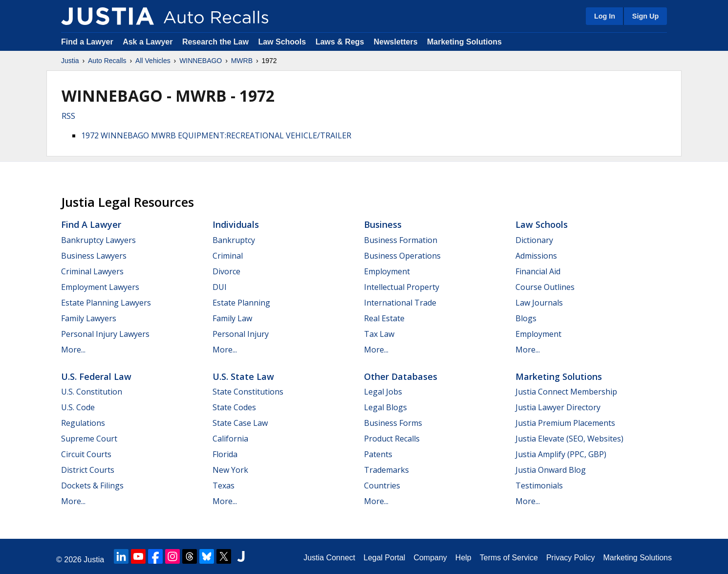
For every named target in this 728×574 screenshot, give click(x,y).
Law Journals (539, 303)
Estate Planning (241, 303)
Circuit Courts (86, 454)
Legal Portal (384, 558)
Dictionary (534, 240)
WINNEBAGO (201, 61)
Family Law (232, 318)
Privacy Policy (571, 558)
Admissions (536, 256)
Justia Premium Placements (565, 423)
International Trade (400, 303)
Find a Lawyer (87, 42)
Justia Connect (329, 558)
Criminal (228, 256)
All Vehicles (153, 61)
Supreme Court (89, 439)
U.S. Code (78, 407)
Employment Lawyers (100, 287)
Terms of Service (509, 558)
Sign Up (645, 16)
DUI (220, 287)
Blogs (526, 318)
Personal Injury (241, 334)
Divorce (226, 271)
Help (463, 558)
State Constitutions (248, 392)
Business (383, 224)
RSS (68, 116)
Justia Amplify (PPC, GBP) (561, 454)
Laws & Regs (340, 42)
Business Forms (393, 423)
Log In (605, 16)
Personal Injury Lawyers (105, 334)
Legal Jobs (383, 392)
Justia (70, 61)
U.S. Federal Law (96, 376)
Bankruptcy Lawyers (98, 240)
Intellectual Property (402, 287)
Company (430, 558)
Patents (378, 454)
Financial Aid (538, 271)
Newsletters (396, 42)
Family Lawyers (89, 318)
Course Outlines (545, 287)
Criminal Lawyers (92, 271)
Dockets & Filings (92, 486)
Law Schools (282, 42)
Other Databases (401, 376)
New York (230, 470)
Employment (387, 271)
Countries (382, 486)
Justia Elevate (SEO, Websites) (569, 439)
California (230, 439)
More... (73, 350)
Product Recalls (392, 439)
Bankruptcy (234, 240)
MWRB (242, 61)
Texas (224, 486)
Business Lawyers (94, 256)
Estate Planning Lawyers (106, 303)
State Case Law (240, 423)
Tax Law (379, 334)
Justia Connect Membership (566, 392)
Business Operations (402, 256)
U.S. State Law (243, 376)
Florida (225, 454)
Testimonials (539, 486)
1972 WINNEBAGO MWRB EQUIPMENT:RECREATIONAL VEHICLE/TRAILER (216, 135)
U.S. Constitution (92, 392)
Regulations (83, 423)
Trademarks (386, 470)
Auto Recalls (107, 61)
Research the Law (215, 42)
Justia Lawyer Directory (558, 407)
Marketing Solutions (464, 42)
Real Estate (384, 318)
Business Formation (401, 240)
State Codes (234, 407)
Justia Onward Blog (551, 470)
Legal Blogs (385, 407)
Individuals (236, 224)
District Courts (88, 470)
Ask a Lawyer (149, 42)
